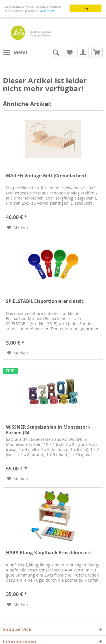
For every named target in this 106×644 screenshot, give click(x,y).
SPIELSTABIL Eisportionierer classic (45, 301)
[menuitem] (15, 52)
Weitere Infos (47, 11)
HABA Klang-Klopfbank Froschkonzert (49, 553)
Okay (86, 8)
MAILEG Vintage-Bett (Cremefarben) (46, 176)
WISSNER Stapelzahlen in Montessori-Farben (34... (48, 430)
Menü (15, 52)
